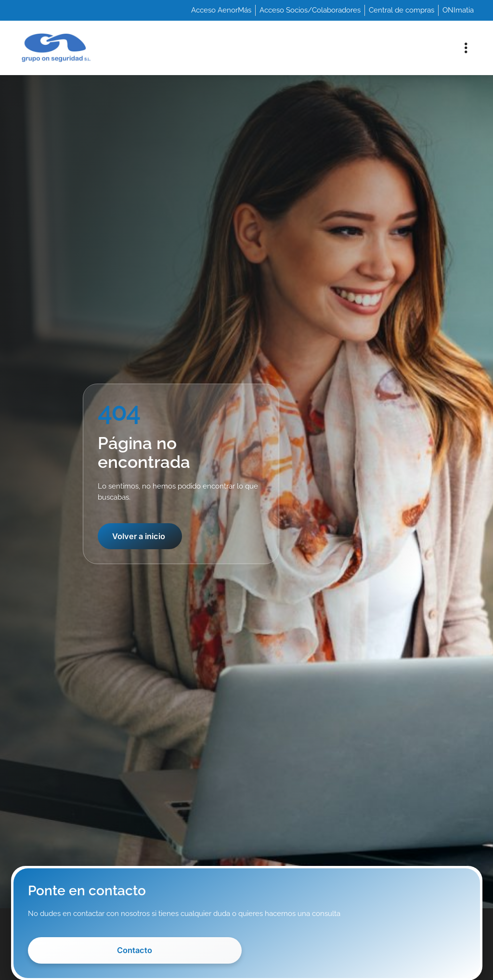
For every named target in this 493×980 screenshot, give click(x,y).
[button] (466, 48)
